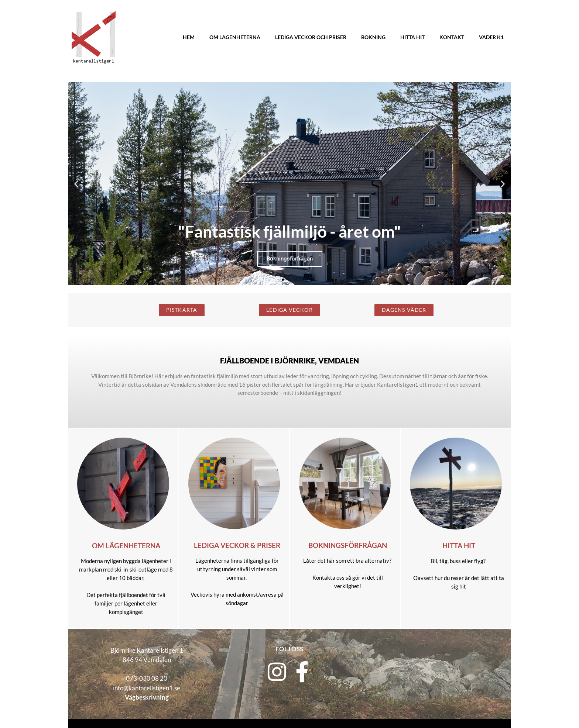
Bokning (373, 37)
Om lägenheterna (235, 37)
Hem (189, 37)
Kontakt (452, 37)
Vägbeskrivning (147, 697)
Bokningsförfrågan (348, 545)
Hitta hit (412, 37)
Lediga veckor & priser (237, 545)
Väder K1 (491, 37)
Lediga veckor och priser (311, 37)
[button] (76, 184)
